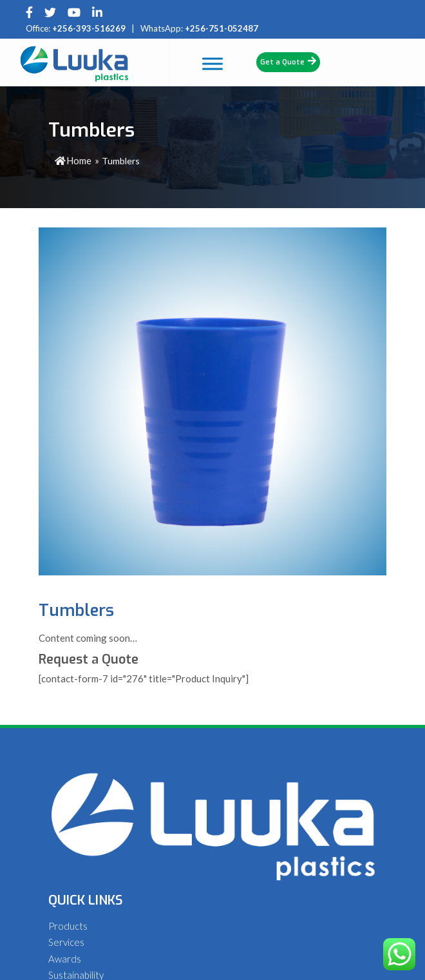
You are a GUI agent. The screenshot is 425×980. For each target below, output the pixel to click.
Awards (65, 959)
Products (68, 926)
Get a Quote (288, 62)
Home (73, 160)
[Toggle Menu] (241, 63)
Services (66, 942)
